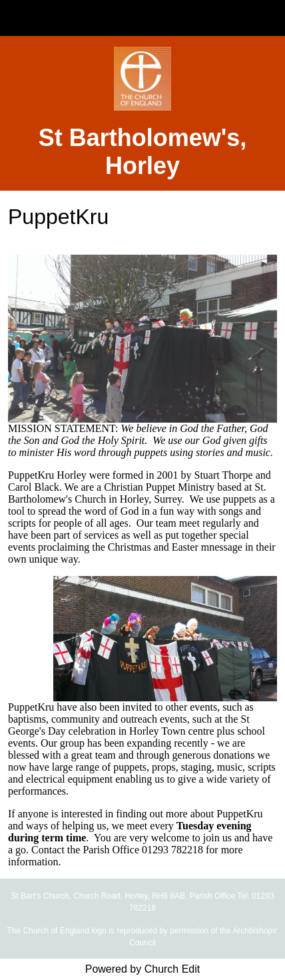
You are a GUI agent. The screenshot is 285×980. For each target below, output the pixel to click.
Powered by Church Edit (143, 969)
